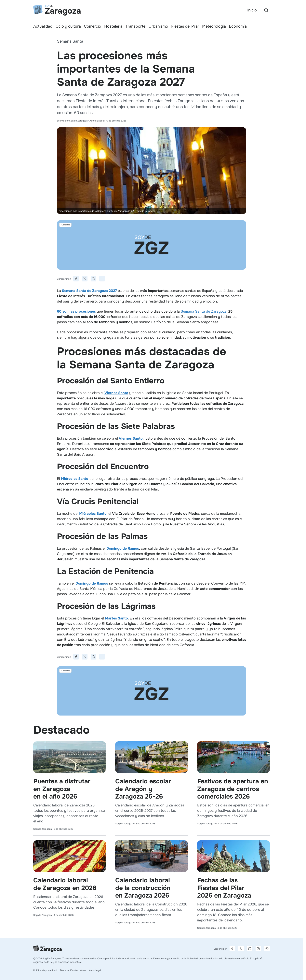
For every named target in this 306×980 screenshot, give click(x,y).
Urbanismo (158, 26)
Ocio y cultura (68, 26)
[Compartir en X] (85, 279)
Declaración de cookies (73, 970)
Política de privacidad (45, 970)
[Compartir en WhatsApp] (93, 279)
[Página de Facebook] (232, 949)
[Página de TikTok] (258, 949)
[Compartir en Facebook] (76, 279)
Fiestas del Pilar (185, 26)
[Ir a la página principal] (57, 10)
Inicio (252, 10)
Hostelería (113, 26)
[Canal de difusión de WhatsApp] (267, 949)
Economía (238, 26)
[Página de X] (241, 949)
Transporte (135, 26)
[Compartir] (102, 279)
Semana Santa (70, 41)
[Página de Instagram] (250, 949)
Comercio (93, 26)
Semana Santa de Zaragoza (204, 311)
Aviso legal (95, 970)
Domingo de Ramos (123, 548)
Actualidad (43, 26)
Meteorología (214, 26)
